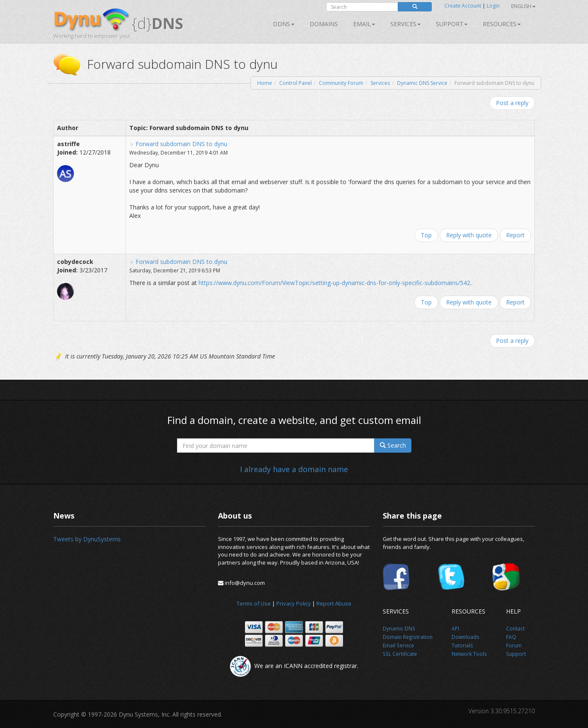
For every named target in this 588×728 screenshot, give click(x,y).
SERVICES (406, 24)
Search (393, 445)
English (523, 6)
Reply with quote (469, 235)
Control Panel (295, 83)
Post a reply (512, 103)
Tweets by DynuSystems (87, 539)
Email (364, 24)
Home (265, 83)
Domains (324, 24)
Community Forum (341, 83)
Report (515, 235)
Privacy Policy (294, 603)
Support (452, 24)
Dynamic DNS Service (422, 83)
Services (380, 83)
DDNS (284, 24)
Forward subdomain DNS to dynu (181, 144)
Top (426, 235)
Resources (502, 24)
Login (493, 6)
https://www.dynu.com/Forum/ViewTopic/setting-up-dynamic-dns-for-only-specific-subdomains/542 (334, 283)
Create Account (463, 6)
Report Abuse (334, 603)
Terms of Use (254, 603)
